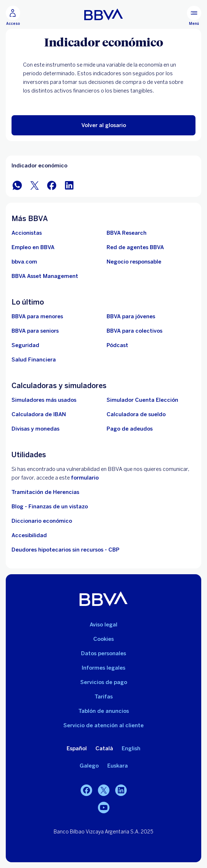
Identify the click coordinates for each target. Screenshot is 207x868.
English (131, 748)
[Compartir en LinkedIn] (69, 185)
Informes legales (103, 668)
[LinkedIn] (121, 790)
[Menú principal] (194, 16)
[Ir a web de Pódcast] (117, 345)
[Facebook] (86, 790)
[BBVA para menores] (37, 316)
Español (77, 748)
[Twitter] (104, 790)
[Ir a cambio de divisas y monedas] (35, 429)
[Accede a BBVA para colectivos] (134, 331)
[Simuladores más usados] (44, 400)
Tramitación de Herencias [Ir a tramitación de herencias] (45, 492)
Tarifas (104, 697)
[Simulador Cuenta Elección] (142, 400)
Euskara (118, 766)
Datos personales (103, 653)
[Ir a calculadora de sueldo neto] (136, 414)
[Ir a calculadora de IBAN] (39, 414)
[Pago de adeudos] (130, 429)
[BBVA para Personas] (103, 14)
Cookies (103, 639)
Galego (89, 766)
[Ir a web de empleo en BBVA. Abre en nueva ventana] (33, 247)
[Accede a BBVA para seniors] (35, 331)
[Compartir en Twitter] (35, 185)
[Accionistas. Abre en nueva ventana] (27, 233)
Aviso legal (103, 625)
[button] (103, 125)
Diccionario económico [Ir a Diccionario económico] (42, 521)
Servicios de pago (104, 682)
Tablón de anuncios (104, 711)
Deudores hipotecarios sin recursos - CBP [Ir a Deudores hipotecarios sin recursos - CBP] (66, 550)
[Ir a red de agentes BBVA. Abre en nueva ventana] (135, 247)
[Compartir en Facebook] (52, 185)
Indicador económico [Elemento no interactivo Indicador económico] (39, 166)
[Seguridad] (25, 345)
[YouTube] (104, 808)
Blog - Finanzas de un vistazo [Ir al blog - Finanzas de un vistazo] (50, 507)
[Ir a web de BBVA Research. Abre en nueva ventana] (127, 233)
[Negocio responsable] (134, 262)
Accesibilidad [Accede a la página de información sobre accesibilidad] (29, 535)
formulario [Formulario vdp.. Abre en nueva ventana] (85, 478)
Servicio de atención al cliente (103, 725)
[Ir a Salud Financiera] (34, 360)
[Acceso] (13, 16)
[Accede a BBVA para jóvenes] (131, 316)
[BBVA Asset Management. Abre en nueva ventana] (45, 276)
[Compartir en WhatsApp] (17, 185)
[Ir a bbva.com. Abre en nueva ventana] (24, 262)
